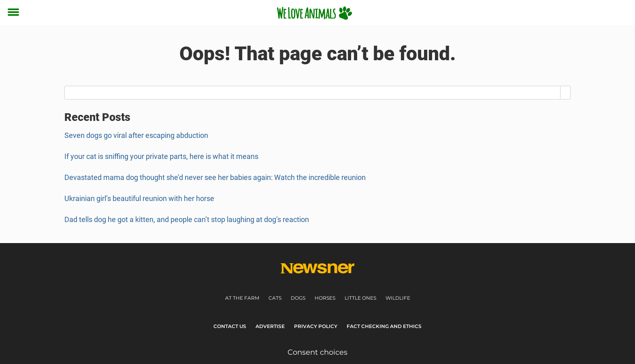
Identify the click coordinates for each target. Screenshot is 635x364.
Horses (325, 298)
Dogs (298, 298)
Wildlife (398, 298)
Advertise (270, 326)
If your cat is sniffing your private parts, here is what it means (161, 156)
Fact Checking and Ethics (384, 326)
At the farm (242, 298)
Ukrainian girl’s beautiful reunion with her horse (139, 198)
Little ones (360, 298)
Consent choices (317, 352)
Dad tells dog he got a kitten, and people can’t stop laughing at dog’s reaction (187, 219)
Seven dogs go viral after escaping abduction (136, 135)
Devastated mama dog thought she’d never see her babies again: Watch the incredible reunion (215, 177)
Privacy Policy (316, 326)
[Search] (566, 93)
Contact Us (230, 326)
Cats (275, 298)
